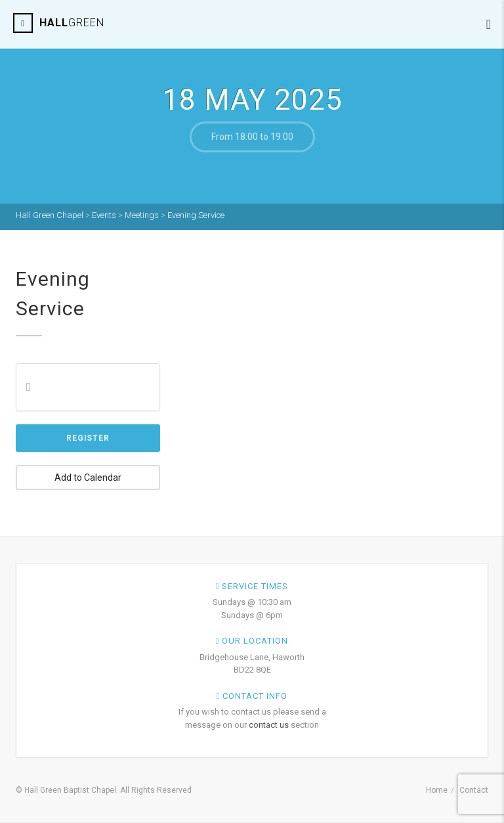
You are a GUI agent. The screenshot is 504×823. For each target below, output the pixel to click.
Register (88, 438)
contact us (269, 725)
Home (437, 790)
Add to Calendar (88, 478)
